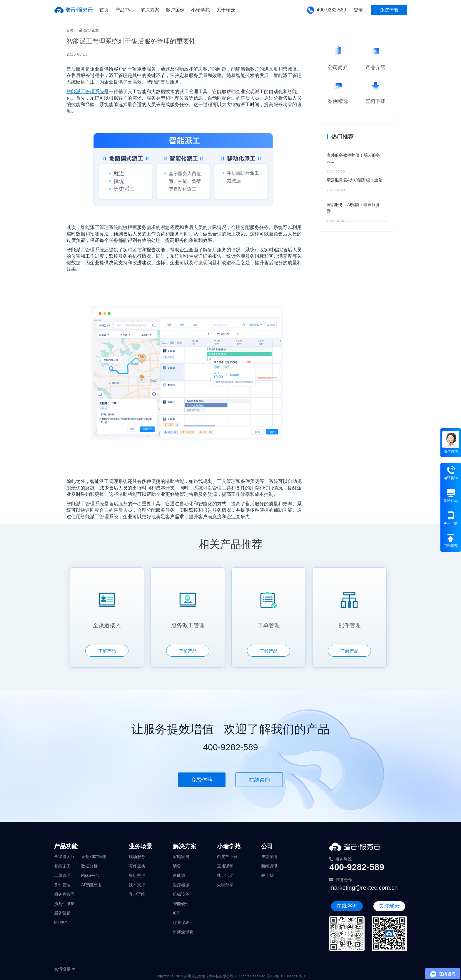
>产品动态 (82, 30)
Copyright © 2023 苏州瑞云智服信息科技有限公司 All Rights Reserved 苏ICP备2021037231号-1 (230, 976)
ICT (176, 913)
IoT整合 (61, 922)
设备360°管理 (94, 857)
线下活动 (225, 875)
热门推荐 (343, 137)
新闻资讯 (269, 866)
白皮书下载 (227, 857)
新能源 (179, 875)
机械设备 (181, 894)
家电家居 (181, 857)
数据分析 (89, 866)
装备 (177, 866)
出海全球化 (183, 932)
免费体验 (389, 10)
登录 (358, 10)
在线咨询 (259, 780)
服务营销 (62, 913)
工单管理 (62, 875)
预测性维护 (64, 904)
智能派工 (62, 866)
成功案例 (269, 857)
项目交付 (137, 875)
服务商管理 (64, 894)
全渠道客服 (64, 857)
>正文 (94, 30)
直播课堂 (225, 866)
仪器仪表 (181, 922)
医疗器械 (181, 885)
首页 (70, 30)
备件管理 (62, 885)
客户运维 (137, 894)
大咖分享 (225, 885)
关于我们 (269, 875)
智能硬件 (181, 904)
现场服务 (137, 857)
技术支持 (137, 885)
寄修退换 (137, 866)
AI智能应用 (91, 885)
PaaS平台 (90, 875)
